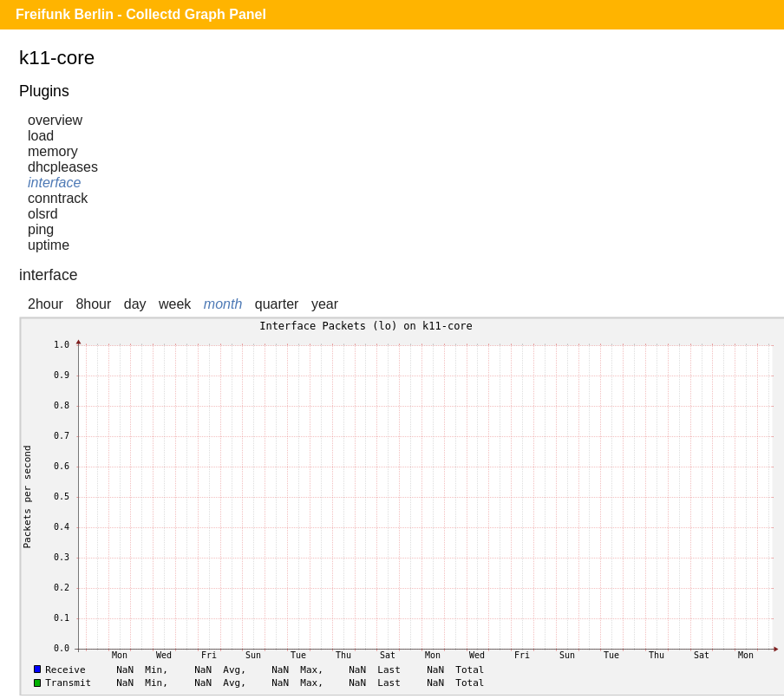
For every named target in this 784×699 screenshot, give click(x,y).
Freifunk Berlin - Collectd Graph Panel (141, 14)
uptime (49, 245)
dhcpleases (63, 167)
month (223, 304)
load (41, 136)
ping (41, 229)
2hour (46, 304)
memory (53, 151)
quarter (277, 304)
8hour (93, 304)
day (135, 304)
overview (55, 120)
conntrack (58, 198)
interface (54, 183)
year (325, 304)
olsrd (43, 214)
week (175, 304)
